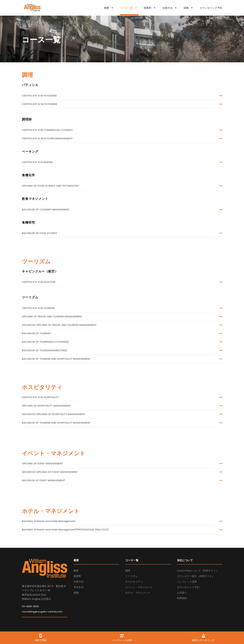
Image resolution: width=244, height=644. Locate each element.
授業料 (150, 8)
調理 (128, 571)
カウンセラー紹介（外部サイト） (196, 576)
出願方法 (169, 8)
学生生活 (79, 587)
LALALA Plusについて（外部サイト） (198, 571)
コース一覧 (128, 8)
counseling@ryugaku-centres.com (42, 612)
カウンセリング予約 (211, 8)
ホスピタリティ (134, 582)
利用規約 (182, 598)
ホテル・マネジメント (138, 593)
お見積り (182, 593)
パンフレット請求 (187, 582)
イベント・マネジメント (139, 587)
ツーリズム (131, 576)
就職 (188, 8)
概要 (109, 8)
